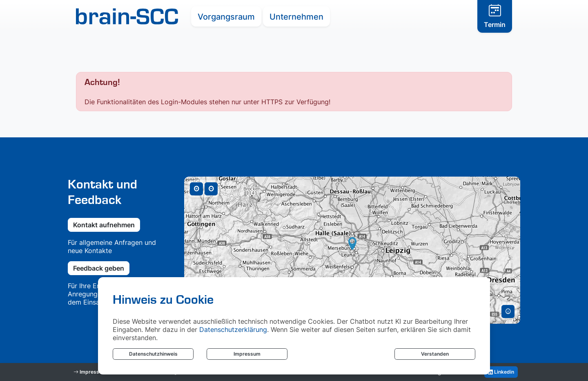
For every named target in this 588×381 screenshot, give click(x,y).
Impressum (247, 354)
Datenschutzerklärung (233, 329)
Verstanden (435, 354)
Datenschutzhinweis (153, 354)
